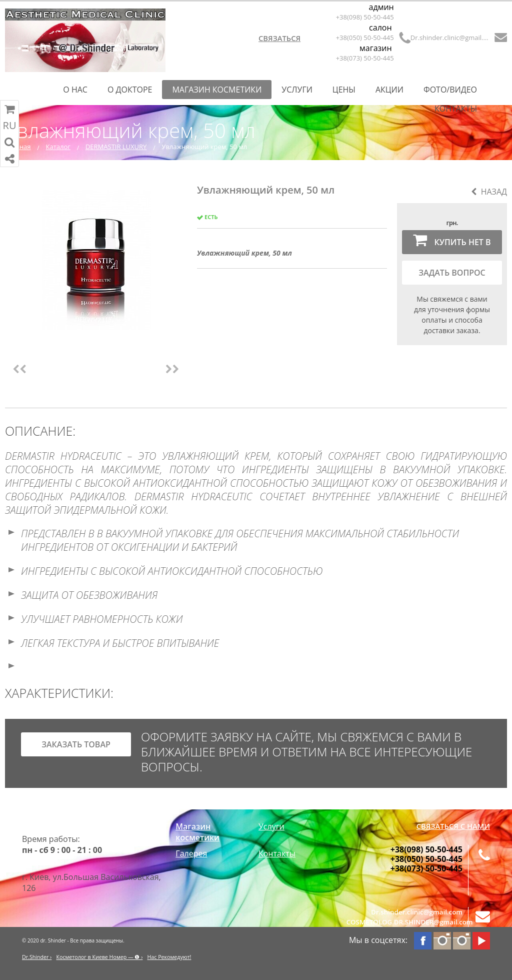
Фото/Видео (450, 90)
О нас (75, 90)
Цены (344, 90)
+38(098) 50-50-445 (365, 17)
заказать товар (76, 744)
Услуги (297, 90)
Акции (389, 90)
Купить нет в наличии (452, 243)
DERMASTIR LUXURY (116, 147)
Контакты (456, 109)
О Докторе (130, 90)
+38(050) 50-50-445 (365, 38)
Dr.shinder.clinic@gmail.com (450, 38)
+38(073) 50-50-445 (365, 58)
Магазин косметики (217, 90)
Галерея (191, 853)
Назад (489, 192)
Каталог (58, 147)
